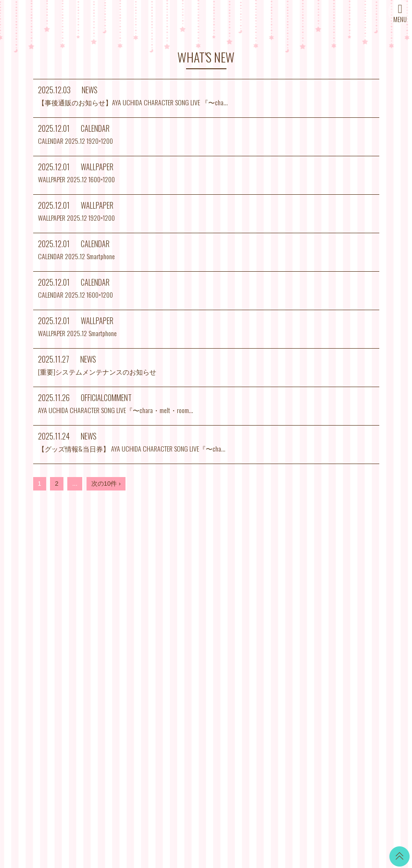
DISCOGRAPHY (144, 618)
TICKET (191, 661)
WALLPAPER (199, 589)
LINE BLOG (343, 594)
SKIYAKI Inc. (275, 815)
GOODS (191, 673)
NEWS (131, 594)
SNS (128, 666)
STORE (132, 654)
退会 (245, 678)
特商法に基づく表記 (267, 630)
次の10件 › (106, 484)
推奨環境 (251, 654)
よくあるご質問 (261, 666)
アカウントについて (267, 606)
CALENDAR (197, 601)
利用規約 (251, 618)
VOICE (189, 649)
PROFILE (135, 630)
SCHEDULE (138, 606)
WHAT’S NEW (141, 582)
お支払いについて (264, 594)
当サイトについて (264, 582)
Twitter (336, 582)
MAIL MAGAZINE (145, 642)
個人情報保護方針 (264, 642)
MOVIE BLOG (200, 637)
